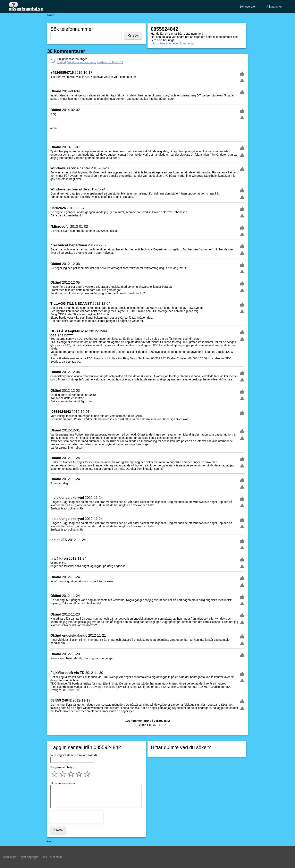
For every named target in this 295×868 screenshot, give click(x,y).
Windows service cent (81, 62)
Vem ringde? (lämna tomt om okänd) (74, 755)
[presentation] (77, 817)
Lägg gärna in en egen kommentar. (173, 43)
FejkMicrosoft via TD (110, 62)
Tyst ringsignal (30, 857)
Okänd (62, 62)
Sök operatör (247, 7)
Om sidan (56, 857)
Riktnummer (274, 7)
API (45, 857)
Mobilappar (10, 857)
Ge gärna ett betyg (62, 767)
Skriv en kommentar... (64, 783)
